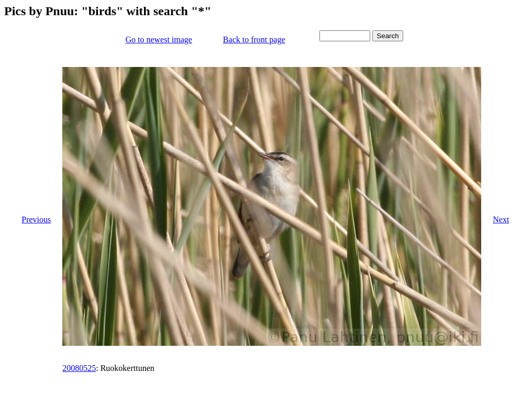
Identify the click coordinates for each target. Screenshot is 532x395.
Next (501, 219)
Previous (36, 219)
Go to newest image (159, 39)
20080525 (79, 368)
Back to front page (254, 39)
